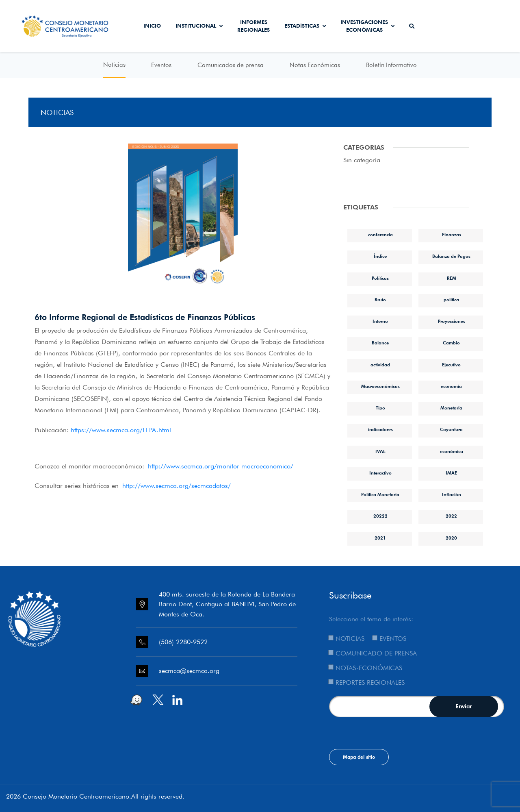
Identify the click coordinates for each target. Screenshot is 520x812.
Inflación (452, 494)
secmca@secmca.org (189, 671)
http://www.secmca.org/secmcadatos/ (177, 486)
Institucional (199, 26)
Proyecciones (452, 321)
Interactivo (380, 473)
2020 (451, 538)
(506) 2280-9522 (183, 642)
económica (452, 451)
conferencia (380, 235)
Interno (380, 321)
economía (451, 386)
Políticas (380, 278)
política (451, 300)
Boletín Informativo (391, 65)
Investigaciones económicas (367, 26)
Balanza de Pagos (451, 256)
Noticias (114, 65)
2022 (451, 516)
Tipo (380, 408)
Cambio (451, 343)
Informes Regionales (253, 26)
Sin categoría (362, 160)
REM (452, 278)
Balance (380, 343)
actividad (380, 365)
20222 (380, 516)
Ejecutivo (451, 365)
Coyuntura (451, 429)
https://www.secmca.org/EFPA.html (121, 430)
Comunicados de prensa (231, 65)
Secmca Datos (444, 26)
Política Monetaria (380, 494)
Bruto (380, 300)
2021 (380, 538)
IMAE (451, 473)
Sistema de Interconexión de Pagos (491, 26)
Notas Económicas (315, 65)
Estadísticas (305, 26)
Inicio (152, 26)
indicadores (380, 429)
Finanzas (452, 235)
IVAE (380, 451)
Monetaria (451, 408)
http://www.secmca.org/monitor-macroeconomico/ (221, 466)
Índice (380, 256)
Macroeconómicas (380, 386)
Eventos (161, 65)
